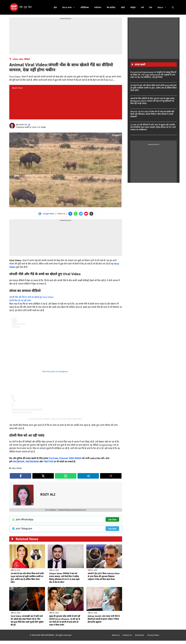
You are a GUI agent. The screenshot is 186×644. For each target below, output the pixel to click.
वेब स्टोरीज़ (111, 7)
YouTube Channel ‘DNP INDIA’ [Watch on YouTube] (65, 458)
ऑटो (123, 7)
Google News (49, 214)
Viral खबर (18, 59)
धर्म (142, 7)
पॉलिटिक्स (85, 7)
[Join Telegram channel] (81, 214)
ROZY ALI (23, 125)
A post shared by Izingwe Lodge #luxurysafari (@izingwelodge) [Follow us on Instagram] (55, 419)
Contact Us (127, 635)
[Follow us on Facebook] (70, 214)
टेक (151, 7)
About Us (116, 635)
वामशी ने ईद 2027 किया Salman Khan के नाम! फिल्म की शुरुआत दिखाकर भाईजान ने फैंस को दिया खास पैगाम (104, 576)
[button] (173, 7)
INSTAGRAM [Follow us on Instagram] (32, 461)
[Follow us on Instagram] (55, 365)
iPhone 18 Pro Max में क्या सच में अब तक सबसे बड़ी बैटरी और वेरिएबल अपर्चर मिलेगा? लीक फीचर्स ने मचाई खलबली (152, 114)
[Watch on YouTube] (86, 214)
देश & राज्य (70, 7)
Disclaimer (140, 635)
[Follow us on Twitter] (91, 214)
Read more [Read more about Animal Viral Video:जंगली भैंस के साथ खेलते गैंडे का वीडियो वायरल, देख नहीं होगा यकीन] (17, 88)
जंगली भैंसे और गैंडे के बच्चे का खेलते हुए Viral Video (31, 297)
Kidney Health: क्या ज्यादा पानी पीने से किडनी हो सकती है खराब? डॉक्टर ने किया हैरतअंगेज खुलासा (104, 619)
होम (55, 7)
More (163, 7)
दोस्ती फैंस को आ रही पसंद (20, 300)
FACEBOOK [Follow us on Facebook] (18, 461)
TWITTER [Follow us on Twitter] (48, 461)
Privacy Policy (153, 635)
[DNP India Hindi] (21, 7)
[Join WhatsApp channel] (76, 214)
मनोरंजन (98, 7)
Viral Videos (17, 468)
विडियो (27, 59)
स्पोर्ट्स (133, 7)
